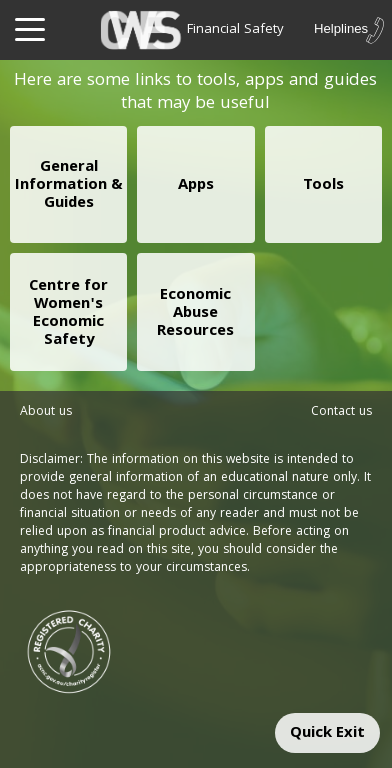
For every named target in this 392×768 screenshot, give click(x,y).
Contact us (341, 412)
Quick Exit (327, 734)
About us (46, 412)
